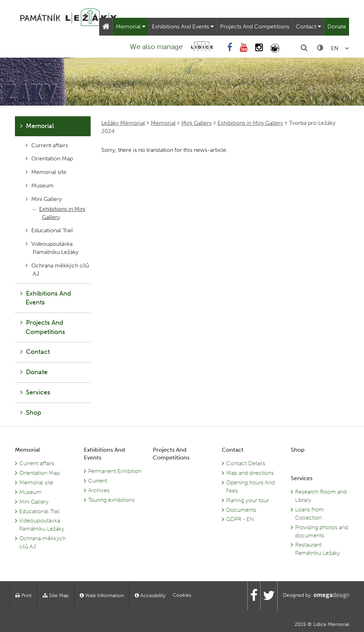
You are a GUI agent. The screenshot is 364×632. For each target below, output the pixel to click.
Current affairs (47, 145)
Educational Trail (49, 230)
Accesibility (150, 596)
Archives (99, 490)
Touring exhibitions (111, 500)
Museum (40, 185)
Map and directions (250, 473)
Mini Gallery (197, 123)
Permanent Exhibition (115, 471)
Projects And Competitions (255, 26)
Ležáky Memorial (123, 123)
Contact (308, 26)
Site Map (56, 596)
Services (35, 392)
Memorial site (46, 172)
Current (98, 481)
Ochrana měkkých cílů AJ (57, 270)
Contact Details (246, 463)
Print (23, 596)
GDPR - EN (240, 519)
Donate (337, 26)
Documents (241, 510)
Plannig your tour (247, 500)
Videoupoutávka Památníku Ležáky (52, 248)
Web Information (102, 596)
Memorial (131, 26)
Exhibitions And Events (183, 26)
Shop (31, 413)
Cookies (182, 595)
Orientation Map (49, 158)
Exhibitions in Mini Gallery (250, 123)
